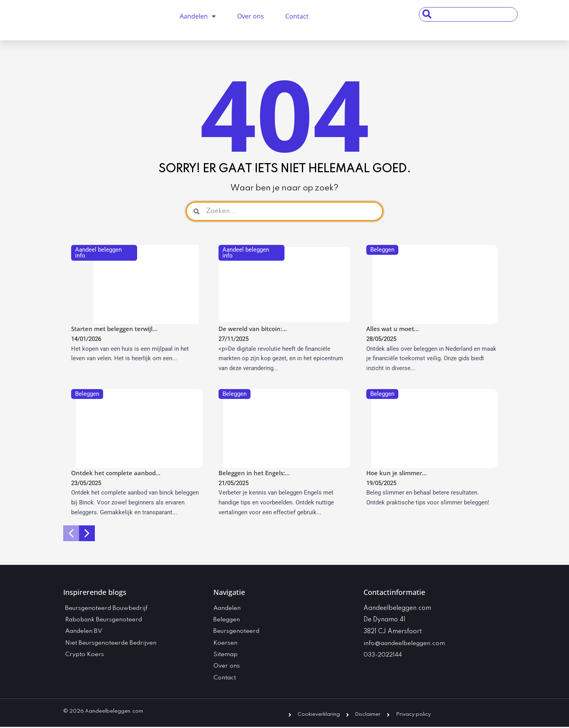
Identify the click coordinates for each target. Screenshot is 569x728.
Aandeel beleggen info (98, 253)
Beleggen (382, 250)
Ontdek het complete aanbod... (116, 473)
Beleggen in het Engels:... (254, 473)
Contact (297, 16)
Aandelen (198, 16)
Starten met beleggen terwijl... (114, 329)
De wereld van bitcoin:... (253, 329)
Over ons (251, 16)
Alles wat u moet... (393, 329)
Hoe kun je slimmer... (397, 473)
